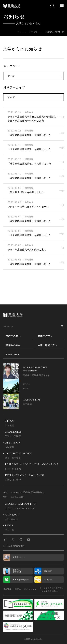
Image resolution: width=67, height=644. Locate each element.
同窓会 (18, 589)
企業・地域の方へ (48, 345)
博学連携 (7, 589)
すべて (11, 76)
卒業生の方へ (13, 345)
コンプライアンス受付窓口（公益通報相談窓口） (52, 589)
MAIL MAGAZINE (14, 546)
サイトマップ (30, 589)
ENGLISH (11, 355)
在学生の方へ (45, 336)
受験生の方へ (13, 336)
